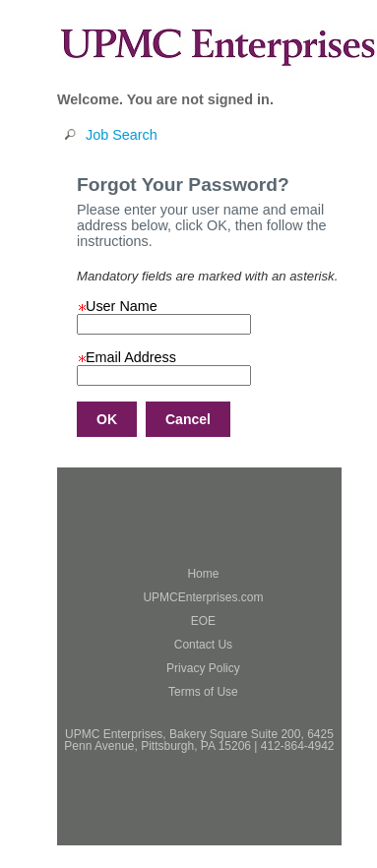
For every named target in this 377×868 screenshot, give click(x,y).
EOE (203, 621)
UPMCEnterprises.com (203, 597)
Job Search (122, 135)
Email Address (126, 357)
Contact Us (203, 645)
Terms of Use (203, 692)
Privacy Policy (203, 668)
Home (203, 574)
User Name (117, 306)
